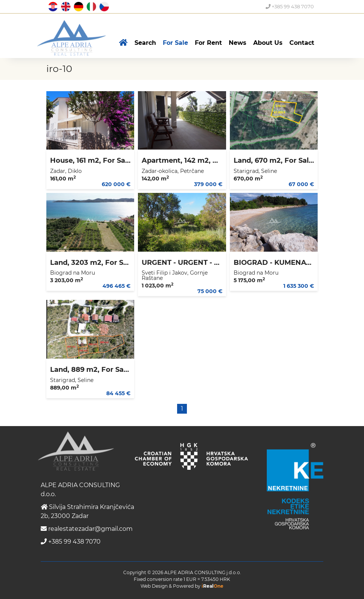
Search (145, 43)
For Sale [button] (175, 43)
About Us (268, 43)
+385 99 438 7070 (290, 6)
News (238, 43)
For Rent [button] (208, 43)
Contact (302, 43)
